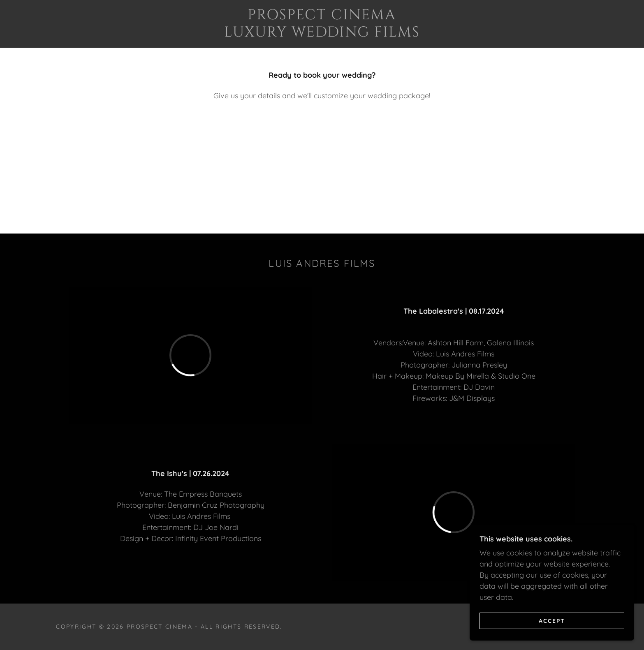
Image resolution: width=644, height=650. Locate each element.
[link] (322, 34)
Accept (552, 620)
